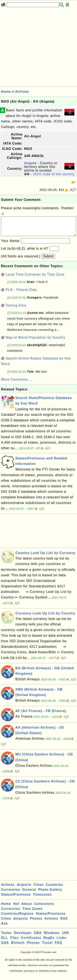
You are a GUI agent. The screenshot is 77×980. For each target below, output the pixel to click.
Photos (36, 923)
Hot (16, 908)
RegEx (49, 942)
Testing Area (16, 309)
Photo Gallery (50, 894)
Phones (33, 947)
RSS (64, 923)
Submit (48, 260)
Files (14, 942)
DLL (5, 942)
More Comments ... (17, 384)
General (29, 894)
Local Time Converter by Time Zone (35, 279)
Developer (23, 937)
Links (61, 942)
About (27, 908)
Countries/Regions (17, 918)
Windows (52, 937)
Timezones (42, 899)
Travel (47, 947)
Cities (39, 889)
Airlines (22, 92)
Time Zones (33, 913)
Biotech (18, 947)
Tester (6, 937)
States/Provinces (16, 899)
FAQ (59, 947)
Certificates (31, 942)
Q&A (5, 947)
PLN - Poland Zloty (21, 294)
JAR (65, 937)
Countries (54, 889)
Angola (30, 163)
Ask (4, 927)
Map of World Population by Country (36, 342)
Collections (44, 908)
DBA (38, 937)
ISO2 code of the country (54, 174)
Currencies (11, 894)
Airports (24, 889)
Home (6, 92)
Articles (51, 923)
